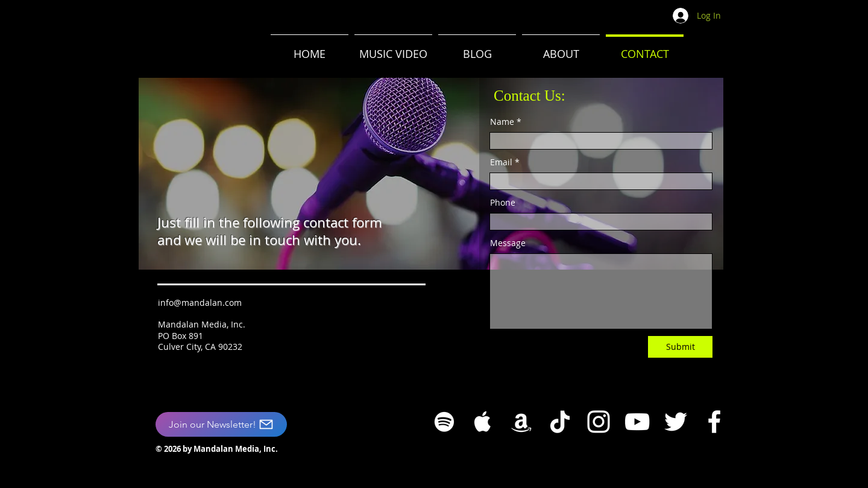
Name (502, 122)
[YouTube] (637, 422)
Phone (503, 203)
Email (501, 162)
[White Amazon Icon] (521, 422)
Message (508, 243)
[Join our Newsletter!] (221, 424)
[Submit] (680, 347)
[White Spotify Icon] (444, 422)
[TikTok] (560, 422)
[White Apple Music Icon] (483, 422)
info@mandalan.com (200, 303)
